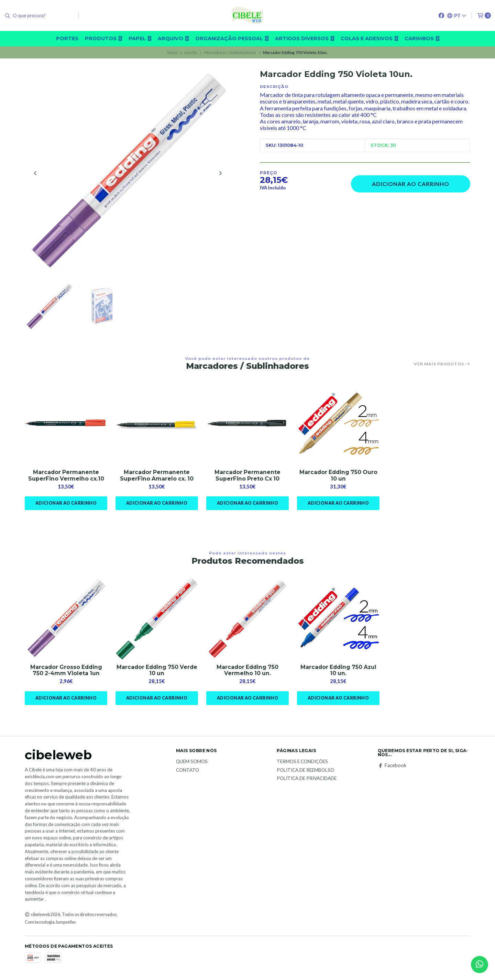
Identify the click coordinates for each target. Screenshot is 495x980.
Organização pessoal (232, 38)
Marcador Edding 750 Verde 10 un (157, 672)
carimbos (422, 38)
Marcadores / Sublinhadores (230, 52)
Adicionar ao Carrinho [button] (66, 505)
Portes (67, 38)
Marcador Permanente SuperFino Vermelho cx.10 (66, 477)
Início (172, 52)
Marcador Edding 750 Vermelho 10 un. (248, 672)
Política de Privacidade (307, 781)
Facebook (392, 768)
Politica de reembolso (305, 772)
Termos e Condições (302, 764)
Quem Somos (192, 764)
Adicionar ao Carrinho (411, 184)
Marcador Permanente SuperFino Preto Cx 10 (247, 477)
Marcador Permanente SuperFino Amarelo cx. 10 (157, 477)
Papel (140, 38)
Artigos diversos (305, 38)
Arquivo (173, 38)
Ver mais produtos (442, 365)
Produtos (103, 38)
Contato (188, 772)
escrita (191, 52)
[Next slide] (220, 174)
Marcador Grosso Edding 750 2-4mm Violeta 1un (66, 672)
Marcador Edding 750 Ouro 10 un (338, 477)
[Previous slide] (35, 174)
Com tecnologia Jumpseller (50, 924)
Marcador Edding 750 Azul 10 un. (338, 672)
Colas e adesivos (369, 38)
